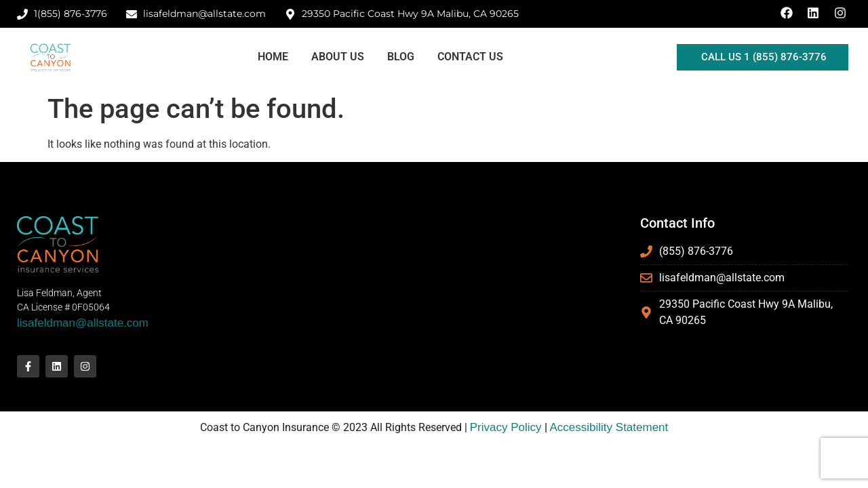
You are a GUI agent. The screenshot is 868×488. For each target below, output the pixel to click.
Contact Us (470, 57)
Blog (401, 57)
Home (273, 57)
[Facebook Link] (789, 13)
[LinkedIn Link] (815, 13)
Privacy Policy (506, 427)
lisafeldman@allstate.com (83, 323)
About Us (338, 57)
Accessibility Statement (609, 427)
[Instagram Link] (842, 13)
